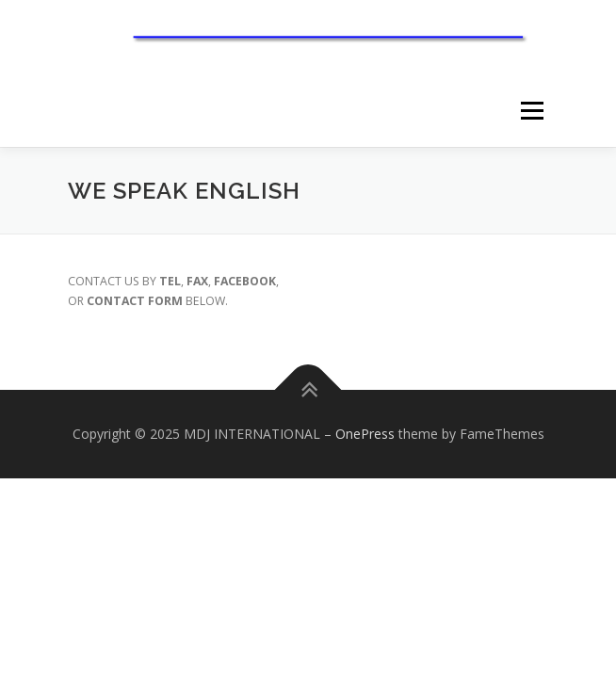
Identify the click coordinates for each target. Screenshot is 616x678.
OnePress (365, 434)
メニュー (532, 112)
